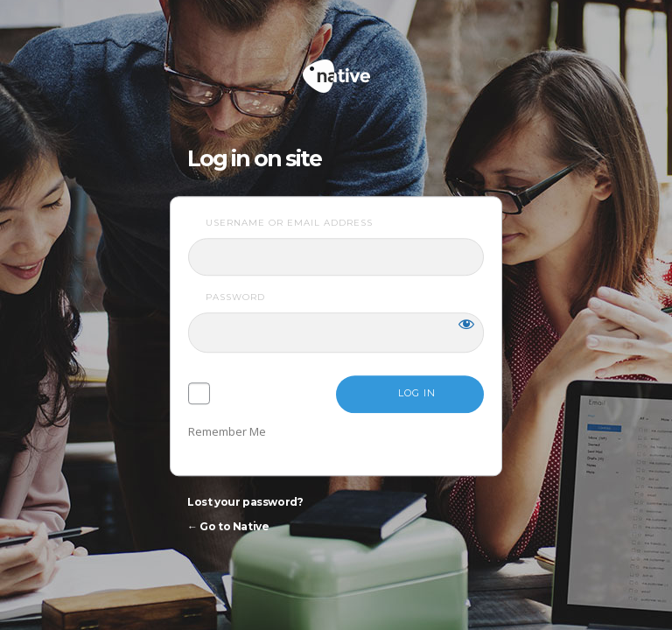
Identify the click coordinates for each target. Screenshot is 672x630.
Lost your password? (245, 502)
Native (403, 69)
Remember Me (227, 431)
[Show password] (466, 324)
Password (235, 297)
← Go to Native (228, 526)
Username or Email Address (289, 223)
